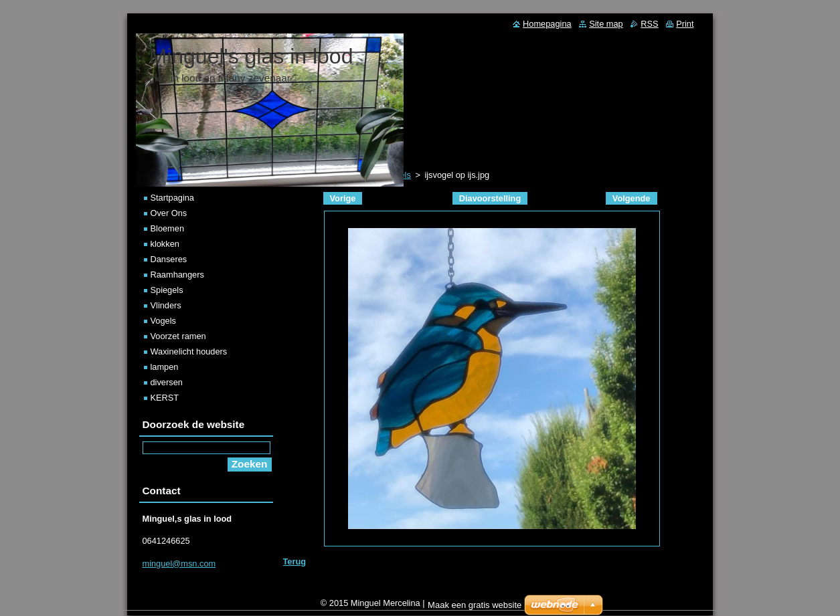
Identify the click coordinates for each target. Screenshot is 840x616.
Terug (295, 561)
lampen (165, 367)
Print (685, 24)
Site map (606, 24)
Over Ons (169, 213)
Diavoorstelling (490, 198)
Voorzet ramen (178, 336)
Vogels (163, 321)
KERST (165, 398)
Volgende (632, 198)
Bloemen (168, 228)
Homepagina (547, 24)
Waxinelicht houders (189, 351)
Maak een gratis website (475, 608)
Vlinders (166, 305)
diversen (167, 382)
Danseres (169, 259)
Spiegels (167, 290)
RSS (649, 24)
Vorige (343, 198)
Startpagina (172, 198)
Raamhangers (177, 275)
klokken (165, 244)
